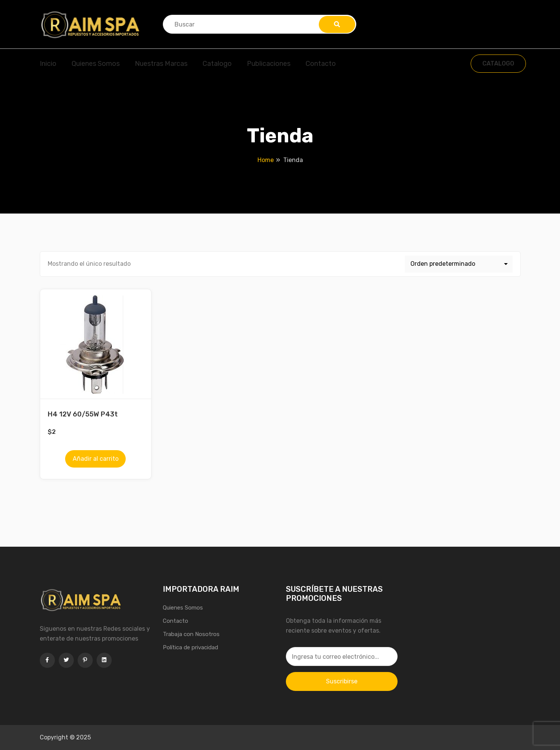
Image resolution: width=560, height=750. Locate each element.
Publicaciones (269, 64)
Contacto (321, 64)
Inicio (48, 64)
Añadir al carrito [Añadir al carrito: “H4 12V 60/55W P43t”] (96, 459)
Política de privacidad (190, 647)
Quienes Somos (96, 64)
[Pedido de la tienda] (459, 264)
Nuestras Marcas (161, 64)
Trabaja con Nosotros (191, 634)
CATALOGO (498, 63)
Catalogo (217, 64)
